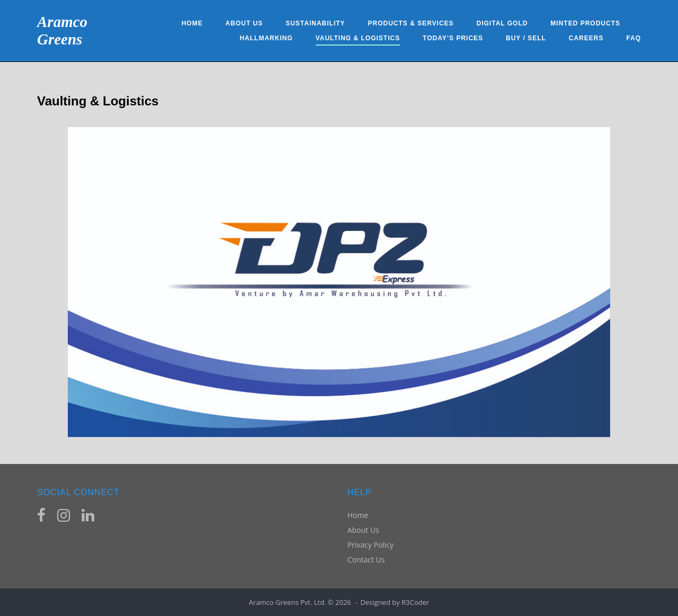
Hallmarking (266, 38)
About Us (244, 23)
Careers (586, 38)
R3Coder (415, 602)
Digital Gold (502, 23)
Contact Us (366, 560)
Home (192, 23)
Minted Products (585, 23)
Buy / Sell (526, 38)
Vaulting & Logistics (358, 38)
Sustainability (315, 23)
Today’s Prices (453, 38)
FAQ (634, 38)
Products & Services (411, 23)
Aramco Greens (62, 30)
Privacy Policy (371, 545)
